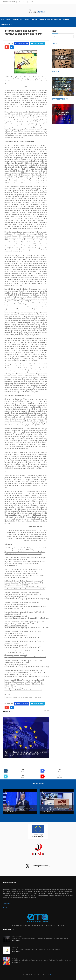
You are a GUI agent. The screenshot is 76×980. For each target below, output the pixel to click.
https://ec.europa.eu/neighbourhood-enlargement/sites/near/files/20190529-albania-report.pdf (22, 646)
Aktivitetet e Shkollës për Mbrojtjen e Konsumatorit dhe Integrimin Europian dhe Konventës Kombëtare (56, 809)
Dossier (34, 20)
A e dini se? (56, 71)
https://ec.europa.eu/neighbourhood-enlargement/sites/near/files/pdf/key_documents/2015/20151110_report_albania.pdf (31, 617)
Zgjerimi (16, 20)
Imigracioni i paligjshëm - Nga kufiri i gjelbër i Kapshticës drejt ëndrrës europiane (40, 939)
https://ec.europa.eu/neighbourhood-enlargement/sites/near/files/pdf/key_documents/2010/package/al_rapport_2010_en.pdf (32, 666)
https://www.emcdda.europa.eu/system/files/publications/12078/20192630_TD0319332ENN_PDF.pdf (37, 676)
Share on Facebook (22, 704)
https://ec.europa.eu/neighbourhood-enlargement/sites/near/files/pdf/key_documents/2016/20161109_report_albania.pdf (31, 627)
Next (72, 59)
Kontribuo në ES (7, 25)
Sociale (50, 20)
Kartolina (58, 20)
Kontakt (29, 2)
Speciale (9, 20)
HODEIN (52, 975)
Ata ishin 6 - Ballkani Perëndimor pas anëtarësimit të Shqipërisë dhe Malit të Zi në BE (41, 960)
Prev (53, 59)
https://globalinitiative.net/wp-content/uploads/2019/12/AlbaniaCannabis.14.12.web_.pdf (23, 689)
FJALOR (54, 44)
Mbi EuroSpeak (19, 2)
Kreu (2, 20)
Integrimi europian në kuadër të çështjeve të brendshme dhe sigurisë (23, 698)
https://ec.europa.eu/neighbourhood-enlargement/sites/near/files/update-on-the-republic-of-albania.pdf (25, 656)
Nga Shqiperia (25, 20)
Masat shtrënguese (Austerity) (63, 58)
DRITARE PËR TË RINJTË (60, 99)
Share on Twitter (37, 704)
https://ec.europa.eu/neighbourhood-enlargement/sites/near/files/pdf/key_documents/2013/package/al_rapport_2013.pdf (31, 598)
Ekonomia (42, 20)
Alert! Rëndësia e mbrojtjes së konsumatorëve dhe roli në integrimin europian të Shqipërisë (19, 809)
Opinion (66, 20)
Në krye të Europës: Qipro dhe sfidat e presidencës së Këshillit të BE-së (36, 949)
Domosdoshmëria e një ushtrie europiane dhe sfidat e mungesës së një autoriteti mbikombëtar (26, 753)
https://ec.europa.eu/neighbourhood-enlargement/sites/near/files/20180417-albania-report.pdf (22, 637)
